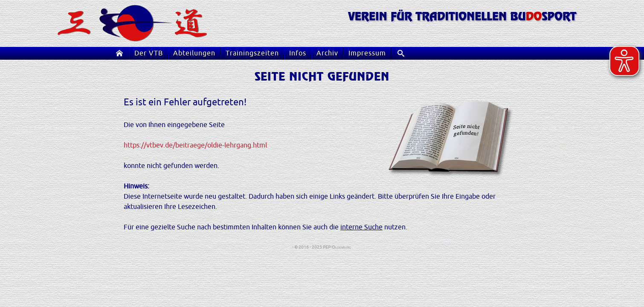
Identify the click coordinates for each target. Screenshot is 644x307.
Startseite (121, 53)
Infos (298, 53)
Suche (404, 53)
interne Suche (361, 227)
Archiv (327, 53)
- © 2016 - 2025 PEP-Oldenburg (322, 247)
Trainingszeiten (252, 53)
